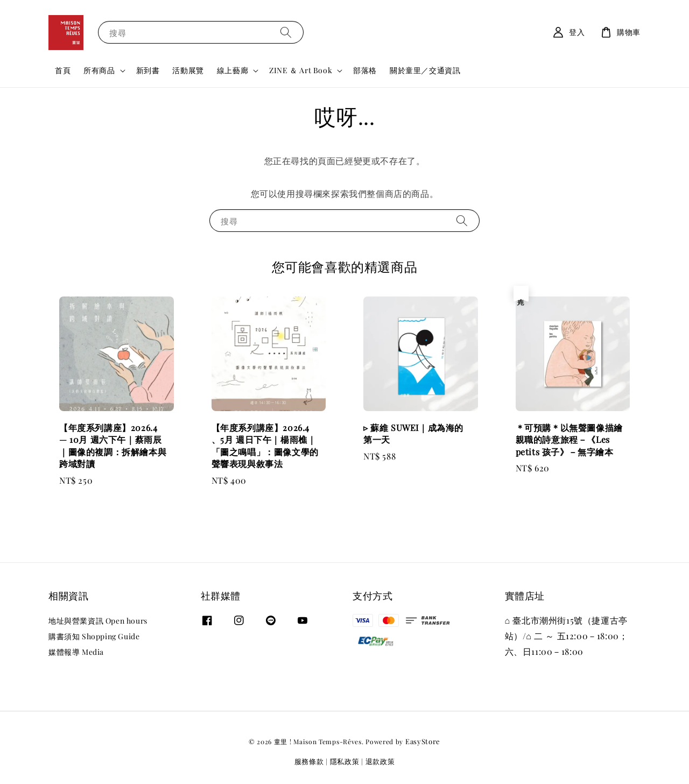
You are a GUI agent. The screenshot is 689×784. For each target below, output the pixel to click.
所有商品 (99, 70)
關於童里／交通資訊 (425, 70)
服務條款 (309, 761)
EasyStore (423, 741)
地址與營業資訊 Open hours (98, 621)
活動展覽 (188, 70)
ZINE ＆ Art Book (301, 70)
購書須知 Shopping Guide (94, 636)
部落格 (365, 70)
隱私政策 (345, 761)
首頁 (63, 70)
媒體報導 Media (76, 652)
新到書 (148, 70)
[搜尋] (286, 32)
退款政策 (380, 761)
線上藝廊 (233, 70)
